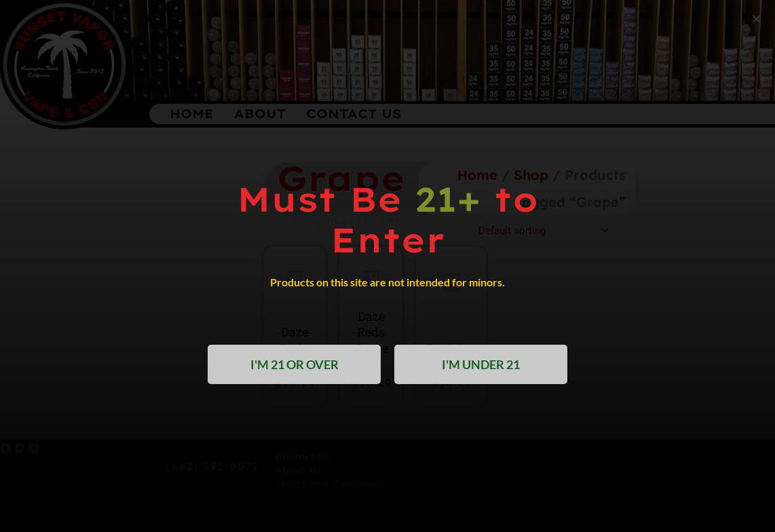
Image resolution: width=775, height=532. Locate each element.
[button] (756, 19)
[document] (387, 266)
